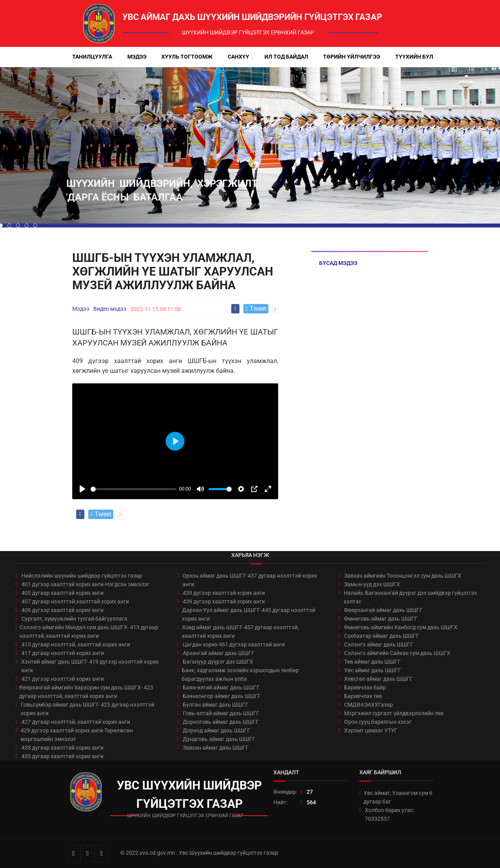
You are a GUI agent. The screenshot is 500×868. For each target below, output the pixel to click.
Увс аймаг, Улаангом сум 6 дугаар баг (398, 797)
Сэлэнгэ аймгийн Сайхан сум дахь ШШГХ (397, 653)
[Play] (82, 489)
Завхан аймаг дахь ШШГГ (216, 748)
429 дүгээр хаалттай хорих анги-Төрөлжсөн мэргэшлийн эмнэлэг (77, 735)
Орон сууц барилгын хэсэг (378, 722)
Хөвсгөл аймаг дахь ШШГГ (379, 679)
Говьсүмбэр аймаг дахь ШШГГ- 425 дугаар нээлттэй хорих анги (87, 709)
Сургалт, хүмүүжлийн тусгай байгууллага (74, 619)
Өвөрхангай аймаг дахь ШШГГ (383, 610)
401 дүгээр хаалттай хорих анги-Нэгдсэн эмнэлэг (86, 584)
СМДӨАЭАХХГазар (369, 705)
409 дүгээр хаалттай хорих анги (62, 610)
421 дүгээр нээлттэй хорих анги (63, 679)
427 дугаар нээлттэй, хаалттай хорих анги (76, 722)
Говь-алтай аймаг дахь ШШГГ (221, 713)
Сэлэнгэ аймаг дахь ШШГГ (379, 644)
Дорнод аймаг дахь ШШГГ (217, 730)
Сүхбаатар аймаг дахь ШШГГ (382, 636)
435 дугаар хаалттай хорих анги (62, 756)
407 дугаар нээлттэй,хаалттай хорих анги (75, 601)
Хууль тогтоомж (187, 57)
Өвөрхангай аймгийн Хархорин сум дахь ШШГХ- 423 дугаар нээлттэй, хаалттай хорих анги (86, 692)
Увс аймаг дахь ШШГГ (373, 670)
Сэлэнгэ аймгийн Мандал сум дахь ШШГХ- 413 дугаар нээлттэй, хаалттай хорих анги (89, 632)
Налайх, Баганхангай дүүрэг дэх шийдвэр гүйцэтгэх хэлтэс (410, 597)
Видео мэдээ (110, 309)
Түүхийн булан (418, 57)
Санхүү (238, 57)
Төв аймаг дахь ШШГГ (372, 662)
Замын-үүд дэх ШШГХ (372, 584)
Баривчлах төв (363, 696)
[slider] (133, 489)
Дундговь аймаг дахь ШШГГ (219, 739)
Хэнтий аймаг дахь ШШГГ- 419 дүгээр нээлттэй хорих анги (90, 666)
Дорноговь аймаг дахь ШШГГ (221, 722)
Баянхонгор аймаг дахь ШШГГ (222, 696)
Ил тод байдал (286, 57)
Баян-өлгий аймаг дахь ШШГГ (221, 687)
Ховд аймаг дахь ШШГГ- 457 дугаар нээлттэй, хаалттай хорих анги (240, 632)
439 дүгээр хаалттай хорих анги (224, 593)
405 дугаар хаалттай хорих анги (62, 593)
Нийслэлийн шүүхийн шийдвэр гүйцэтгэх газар (82, 576)
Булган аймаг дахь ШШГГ (216, 705)
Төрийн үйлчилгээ (352, 57)
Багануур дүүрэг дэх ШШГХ (218, 662)
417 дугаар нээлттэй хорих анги (63, 653)
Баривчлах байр (365, 687)
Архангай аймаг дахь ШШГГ (219, 653)
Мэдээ (137, 57)
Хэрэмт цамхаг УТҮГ (371, 730)
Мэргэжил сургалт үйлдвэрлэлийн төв (394, 713)
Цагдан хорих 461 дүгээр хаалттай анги (234, 644)
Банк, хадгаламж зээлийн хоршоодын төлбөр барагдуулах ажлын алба (240, 675)
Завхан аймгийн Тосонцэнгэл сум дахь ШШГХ (403, 576)
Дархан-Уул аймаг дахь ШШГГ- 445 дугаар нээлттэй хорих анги (249, 614)
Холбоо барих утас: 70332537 (389, 814)
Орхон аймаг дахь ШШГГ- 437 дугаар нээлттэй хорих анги (250, 580)
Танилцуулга (92, 57)
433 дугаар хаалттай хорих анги (62, 748)
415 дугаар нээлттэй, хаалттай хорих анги (76, 644)
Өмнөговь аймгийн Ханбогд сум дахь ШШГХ (401, 627)
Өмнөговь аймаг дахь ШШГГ (381, 619)
